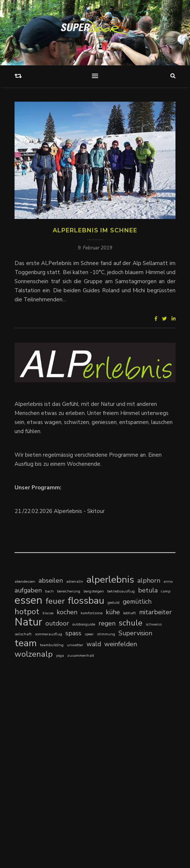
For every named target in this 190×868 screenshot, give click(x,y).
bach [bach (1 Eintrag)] (49, 591)
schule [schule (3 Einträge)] (131, 623)
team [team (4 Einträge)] (26, 643)
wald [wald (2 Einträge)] (94, 644)
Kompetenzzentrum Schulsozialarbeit (61, 743)
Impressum (92, 820)
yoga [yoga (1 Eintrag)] (60, 655)
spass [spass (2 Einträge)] (73, 633)
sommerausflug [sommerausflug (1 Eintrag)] (48, 634)
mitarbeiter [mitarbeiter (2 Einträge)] (155, 612)
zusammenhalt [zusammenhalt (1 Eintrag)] (81, 655)
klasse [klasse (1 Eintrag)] (48, 613)
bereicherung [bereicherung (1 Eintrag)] (69, 591)
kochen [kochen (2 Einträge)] (67, 612)
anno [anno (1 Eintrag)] (168, 581)
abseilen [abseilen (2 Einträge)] (51, 580)
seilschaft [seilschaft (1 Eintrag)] (23, 634)
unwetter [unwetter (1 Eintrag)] (75, 645)
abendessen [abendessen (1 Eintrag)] (25, 581)
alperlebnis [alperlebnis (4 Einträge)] (110, 580)
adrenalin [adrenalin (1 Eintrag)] (75, 581)
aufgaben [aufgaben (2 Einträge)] (28, 590)
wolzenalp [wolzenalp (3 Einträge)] (34, 654)
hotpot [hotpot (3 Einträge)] (27, 612)
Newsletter (119, 820)
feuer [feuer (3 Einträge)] (55, 601)
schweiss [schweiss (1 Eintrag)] (154, 624)
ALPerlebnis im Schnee (95, 230)
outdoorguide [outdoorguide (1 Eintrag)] (84, 624)
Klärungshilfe (31, 753)
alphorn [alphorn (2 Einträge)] (149, 580)
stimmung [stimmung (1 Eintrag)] (106, 634)
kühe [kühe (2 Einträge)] (113, 612)
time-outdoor (32, 734)
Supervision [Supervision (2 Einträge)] (135, 633)
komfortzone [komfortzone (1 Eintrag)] (92, 613)
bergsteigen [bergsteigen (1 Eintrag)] (94, 591)
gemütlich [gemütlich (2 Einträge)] (137, 602)
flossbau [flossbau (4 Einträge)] (86, 601)
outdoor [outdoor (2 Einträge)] (57, 623)
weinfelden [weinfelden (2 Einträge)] (121, 644)
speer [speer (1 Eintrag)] (89, 634)
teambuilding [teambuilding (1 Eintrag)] (52, 645)
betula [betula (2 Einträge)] (148, 590)
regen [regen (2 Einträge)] (107, 623)
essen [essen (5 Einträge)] (29, 600)
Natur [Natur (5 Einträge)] (28, 622)
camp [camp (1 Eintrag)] (166, 591)
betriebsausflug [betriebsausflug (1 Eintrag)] (121, 591)
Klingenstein (63, 753)
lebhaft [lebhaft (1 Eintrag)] (130, 613)
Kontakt (69, 820)
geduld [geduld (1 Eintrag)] (114, 602)
